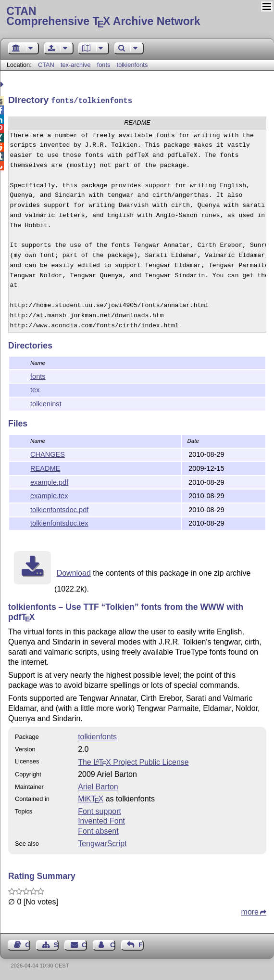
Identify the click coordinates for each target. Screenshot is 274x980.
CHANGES (48, 453)
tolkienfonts (132, 65)
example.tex (49, 495)
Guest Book (28, 944)
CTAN (46, 65)
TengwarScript (102, 843)
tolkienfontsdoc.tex (59, 522)
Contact (84, 944)
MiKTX (91, 798)
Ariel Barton (98, 786)
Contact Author (113, 944)
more (250, 911)
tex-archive (76, 65)
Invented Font (101, 820)
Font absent (98, 830)
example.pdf (49, 481)
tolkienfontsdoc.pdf (59, 509)
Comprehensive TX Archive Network (137, 17)
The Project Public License (133, 761)
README (45, 467)
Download (74, 572)
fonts (104, 65)
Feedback (141, 944)
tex (35, 389)
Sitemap (56, 944)
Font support (100, 810)
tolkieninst (46, 403)
